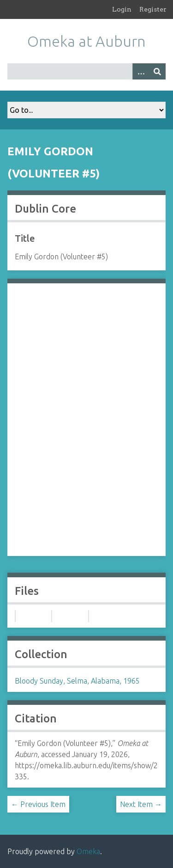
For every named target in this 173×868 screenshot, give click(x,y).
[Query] (86, 71)
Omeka (88, 851)
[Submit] (157, 71)
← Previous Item (38, 804)
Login (122, 9)
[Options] (141, 71)
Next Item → (141, 804)
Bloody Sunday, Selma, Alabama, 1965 (77, 681)
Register (153, 9)
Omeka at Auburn (86, 41)
